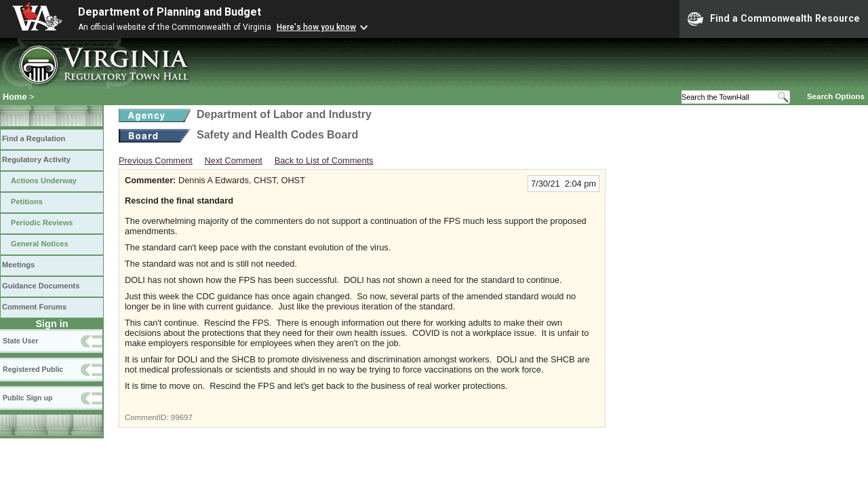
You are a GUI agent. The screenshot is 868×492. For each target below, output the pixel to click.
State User (20, 341)
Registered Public (33, 369)
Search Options (836, 96)
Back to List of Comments (324, 160)
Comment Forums (34, 307)
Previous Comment (156, 160)
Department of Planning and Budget (170, 12)
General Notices (40, 244)
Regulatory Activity (36, 159)
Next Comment (234, 160)
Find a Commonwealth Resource (774, 19)
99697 (182, 417)
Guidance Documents (41, 286)
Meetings (18, 265)
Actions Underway (44, 181)
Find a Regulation (34, 138)
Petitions (27, 202)
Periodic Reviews (42, 223)
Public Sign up (27, 398)
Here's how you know (316, 27)
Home (15, 97)
